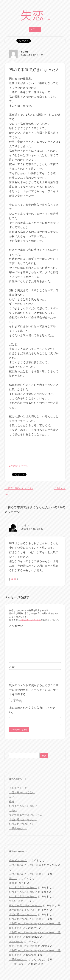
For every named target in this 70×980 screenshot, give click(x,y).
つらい (60, 488)
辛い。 (13, 797)
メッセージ (16, 626)
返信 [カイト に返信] (13, 579)
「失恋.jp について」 (31, 620)
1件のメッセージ (19, 466)
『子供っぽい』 (18, 828)
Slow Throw (16, 941)
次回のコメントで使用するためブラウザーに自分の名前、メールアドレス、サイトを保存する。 (34, 690)
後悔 (12, 801)
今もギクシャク (18, 788)
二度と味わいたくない (22, 792)
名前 (12, 667)
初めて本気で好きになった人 (26, 815)
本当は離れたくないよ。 (23, 819)
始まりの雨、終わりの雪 (23, 946)
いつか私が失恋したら (22, 824)
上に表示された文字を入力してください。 (32, 710)
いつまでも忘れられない (23, 806)
